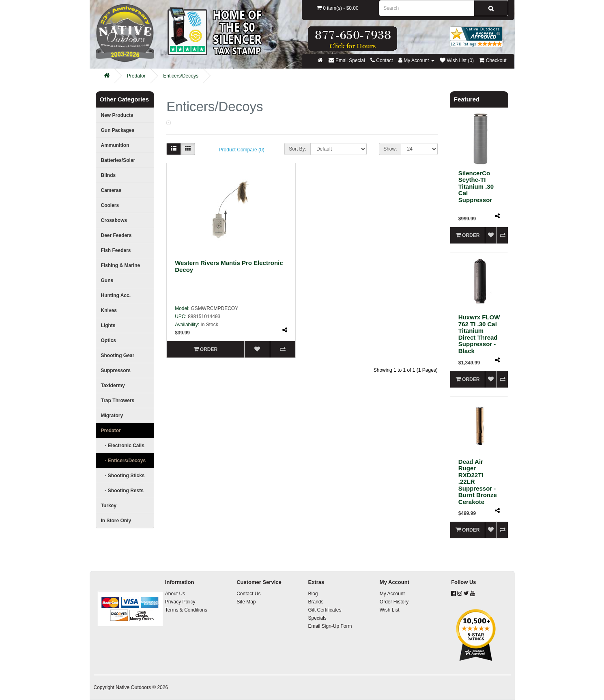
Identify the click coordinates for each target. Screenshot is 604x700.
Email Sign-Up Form (330, 626)
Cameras (111, 190)
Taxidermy (113, 386)
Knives (109, 310)
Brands (316, 602)
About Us (175, 594)
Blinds (109, 175)
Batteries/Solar (118, 160)
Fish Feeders (116, 250)
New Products (117, 115)
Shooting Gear (118, 355)
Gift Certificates (325, 610)
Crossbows (114, 220)
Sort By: (298, 149)
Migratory (112, 416)
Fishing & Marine (121, 265)
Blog (313, 594)
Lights (108, 325)
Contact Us (248, 594)
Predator (136, 76)
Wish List (390, 610)
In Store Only (116, 521)
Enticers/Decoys (181, 76)
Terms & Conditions (186, 610)
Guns (107, 280)
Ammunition (115, 145)
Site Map (246, 602)
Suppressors (116, 370)
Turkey (109, 506)
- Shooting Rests (122, 491)
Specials (317, 618)
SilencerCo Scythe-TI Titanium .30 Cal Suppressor (476, 186)
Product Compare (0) (242, 150)
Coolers (110, 205)
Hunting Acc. (116, 295)
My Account (392, 594)
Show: (390, 149)
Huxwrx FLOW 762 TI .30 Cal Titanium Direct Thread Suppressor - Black (479, 334)
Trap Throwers (118, 401)
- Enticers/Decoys (124, 461)
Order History (394, 602)
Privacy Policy (180, 602)
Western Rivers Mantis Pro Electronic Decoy (229, 266)
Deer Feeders (116, 235)
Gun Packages (118, 130)
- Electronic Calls (123, 446)
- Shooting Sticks (123, 476)
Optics (109, 340)
